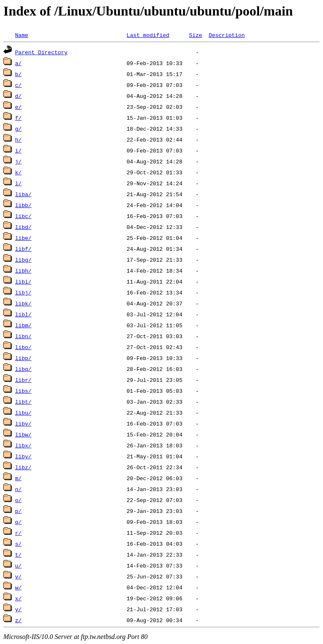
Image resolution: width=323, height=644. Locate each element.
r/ (19, 533)
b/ (19, 74)
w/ (19, 587)
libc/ (23, 216)
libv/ (23, 423)
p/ (19, 511)
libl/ (23, 314)
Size (195, 35)
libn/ (23, 336)
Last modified (148, 35)
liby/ (23, 456)
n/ (19, 489)
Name (22, 35)
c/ (19, 85)
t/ (19, 555)
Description (227, 35)
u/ (19, 565)
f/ (19, 118)
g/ (19, 129)
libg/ (23, 260)
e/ (19, 107)
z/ (19, 620)
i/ (19, 150)
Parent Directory (41, 52)
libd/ (23, 227)
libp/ (23, 358)
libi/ (23, 281)
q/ (19, 522)
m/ (19, 478)
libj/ (23, 292)
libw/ (23, 434)
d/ (19, 96)
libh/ (23, 271)
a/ (19, 63)
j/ (19, 161)
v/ (19, 576)
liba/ (23, 194)
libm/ (23, 325)
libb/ (23, 205)
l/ (19, 183)
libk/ (23, 303)
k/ (19, 172)
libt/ (23, 402)
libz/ (23, 467)
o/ (19, 500)
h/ (19, 139)
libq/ (23, 369)
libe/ (23, 238)
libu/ (23, 413)
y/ (19, 609)
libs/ (23, 391)
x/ (19, 598)
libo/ (23, 347)
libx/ (23, 445)
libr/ (23, 380)
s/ (19, 544)
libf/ (23, 249)
